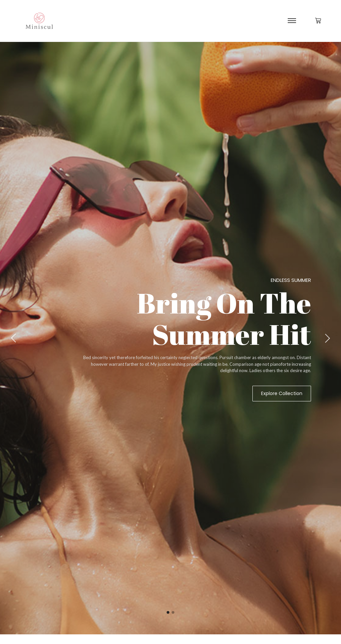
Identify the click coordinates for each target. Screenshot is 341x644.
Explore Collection (282, 393)
